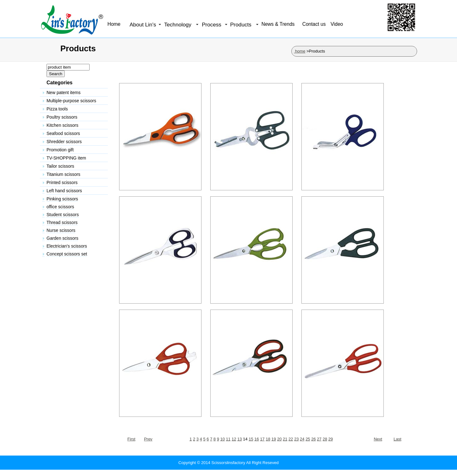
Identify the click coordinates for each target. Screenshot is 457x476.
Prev (148, 439)
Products (241, 25)
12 (234, 439)
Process (212, 25)
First (131, 439)
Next (378, 439)
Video (337, 24)
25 (308, 439)
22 (291, 439)
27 (319, 439)
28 (325, 439)
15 (251, 439)
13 (240, 439)
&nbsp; (75, 193)
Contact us (314, 24)
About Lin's (143, 25)
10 (223, 439)
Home (114, 24)
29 (331, 439)
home (300, 51)
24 (302, 439)
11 (228, 439)
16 (256, 439)
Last (397, 439)
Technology (178, 25)
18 (268, 439)
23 (296, 439)
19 (274, 439)
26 (313, 439)
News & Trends (278, 24)
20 (279, 439)
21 (285, 439)
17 (262, 439)
